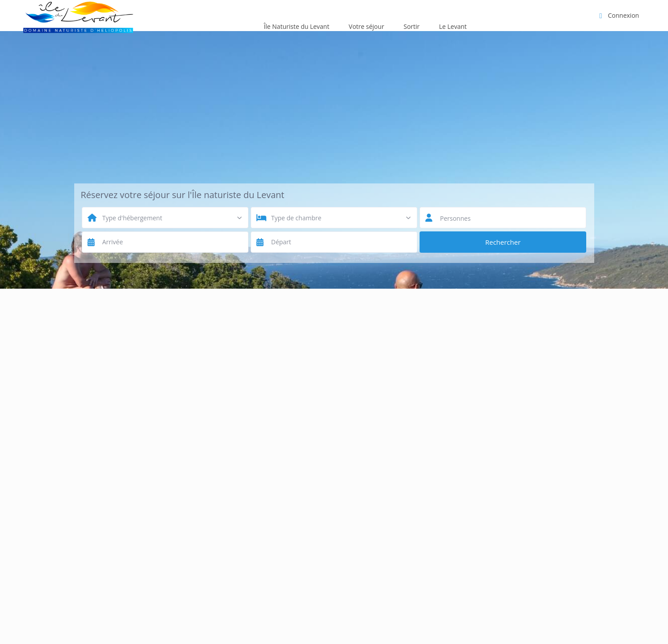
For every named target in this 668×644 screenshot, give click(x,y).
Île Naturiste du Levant (296, 26)
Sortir (412, 26)
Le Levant (453, 26)
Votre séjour (367, 26)
